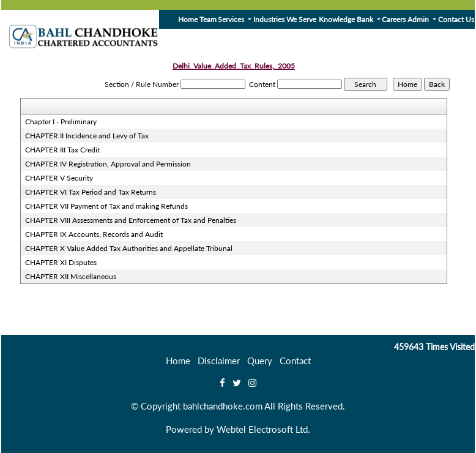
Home (188, 19)
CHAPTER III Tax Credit (62, 150)
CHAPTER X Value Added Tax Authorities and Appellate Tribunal (129, 248)
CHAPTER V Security (59, 178)
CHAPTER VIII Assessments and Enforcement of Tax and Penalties (131, 220)
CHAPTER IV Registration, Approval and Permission (108, 164)
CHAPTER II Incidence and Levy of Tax (87, 136)
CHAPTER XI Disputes (61, 262)
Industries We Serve (285, 19)
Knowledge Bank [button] (347, 19)
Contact (295, 361)
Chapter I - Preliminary (61, 122)
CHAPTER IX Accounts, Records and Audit (94, 234)
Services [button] (232, 19)
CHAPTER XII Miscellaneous (71, 276)
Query (260, 361)
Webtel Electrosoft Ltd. (263, 429)
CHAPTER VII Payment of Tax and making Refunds (106, 206)
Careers (394, 19)
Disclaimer (219, 361)
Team (208, 19)
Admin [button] (419, 19)
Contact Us (456, 19)
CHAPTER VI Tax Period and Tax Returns (91, 192)
